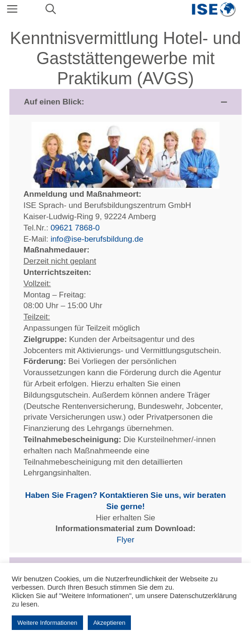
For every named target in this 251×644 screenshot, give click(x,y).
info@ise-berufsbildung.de (97, 239)
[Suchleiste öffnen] (51, 9)
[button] (125, 102)
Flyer (126, 540)
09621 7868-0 (75, 228)
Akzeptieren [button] (110, 623)
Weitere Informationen (47, 623)
